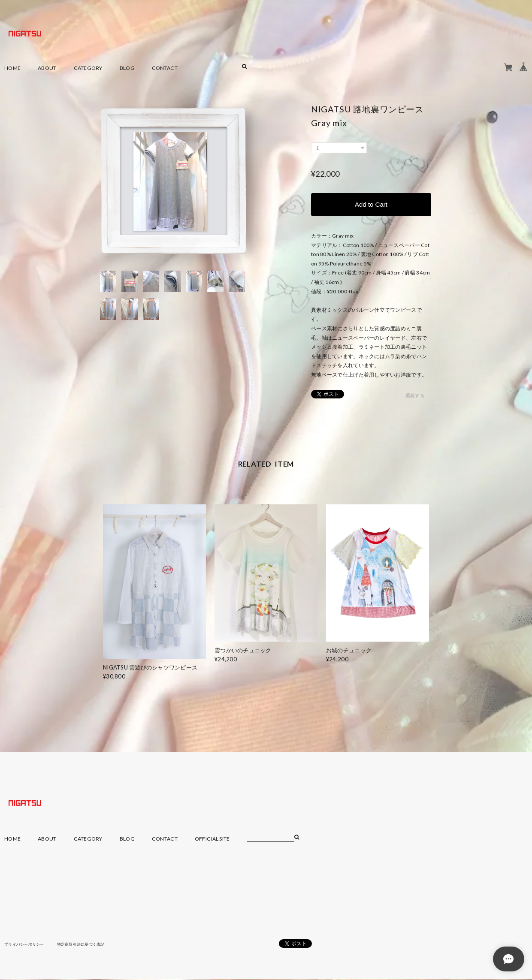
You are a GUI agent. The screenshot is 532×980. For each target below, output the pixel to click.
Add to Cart (371, 205)
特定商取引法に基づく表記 (88, 945)
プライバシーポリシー (26, 945)
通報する (415, 397)
